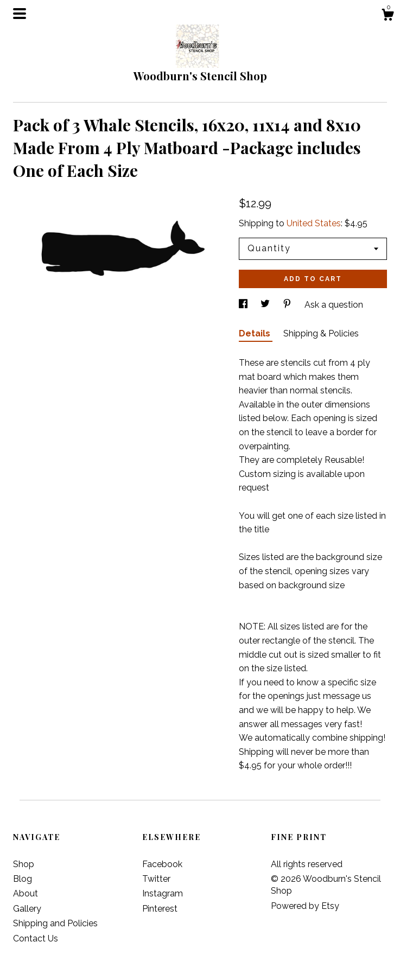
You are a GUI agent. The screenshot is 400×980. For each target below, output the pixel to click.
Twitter (156, 879)
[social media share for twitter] (266, 305)
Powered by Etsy (305, 906)
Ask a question (334, 305)
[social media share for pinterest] (288, 305)
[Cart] (388, 16)
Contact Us (36, 938)
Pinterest (160, 909)
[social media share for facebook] (244, 305)
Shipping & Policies (321, 333)
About (26, 893)
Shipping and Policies (55, 923)
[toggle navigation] (20, 14)
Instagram (163, 893)
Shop (24, 864)
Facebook (162, 864)
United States (314, 223)
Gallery (27, 909)
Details (256, 333)
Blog (23, 879)
